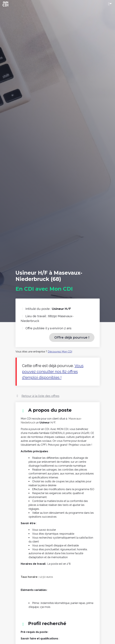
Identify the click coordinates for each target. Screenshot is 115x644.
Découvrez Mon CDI (60, 352)
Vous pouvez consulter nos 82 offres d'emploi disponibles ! (53, 372)
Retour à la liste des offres (40, 396)
